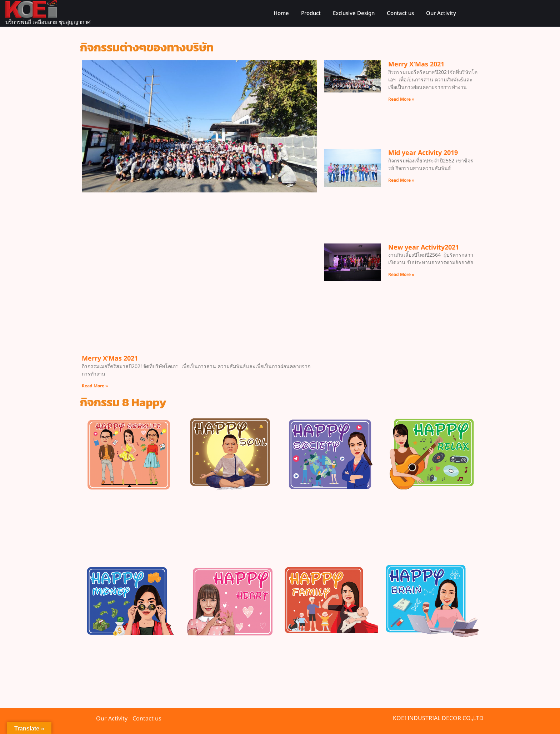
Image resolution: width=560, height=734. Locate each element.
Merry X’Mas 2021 (110, 358)
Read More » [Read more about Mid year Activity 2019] (401, 180)
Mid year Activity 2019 (423, 152)
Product (311, 13)
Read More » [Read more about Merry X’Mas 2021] (95, 386)
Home (281, 13)
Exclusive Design (354, 13)
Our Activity (441, 13)
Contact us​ (400, 13)
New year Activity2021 (424, 247)
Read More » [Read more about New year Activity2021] (401, 274)
